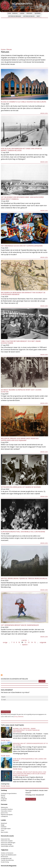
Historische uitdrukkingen (8, 843)
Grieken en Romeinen (7, 853)
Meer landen (5, 832)
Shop (38, 16)
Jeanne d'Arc (4, 813)
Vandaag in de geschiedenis (9, 793)
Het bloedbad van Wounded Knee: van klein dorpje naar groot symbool (22, 198)
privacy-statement (19, 717)
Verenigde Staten (6, 829)
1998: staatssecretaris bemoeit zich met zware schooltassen (21, 342)
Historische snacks (29, 16)
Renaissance (5, 857)
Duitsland (4, 827)
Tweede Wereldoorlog (7, 860)
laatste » (25, 645)
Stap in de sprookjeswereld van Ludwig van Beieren (30, 760)
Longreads (4, 799)
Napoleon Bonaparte (7, 815)
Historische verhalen (15, 16)
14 (32, 642)
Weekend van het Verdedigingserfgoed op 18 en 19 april (30, 744)
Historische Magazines (9, 866)
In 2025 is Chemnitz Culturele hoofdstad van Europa (24, 102)
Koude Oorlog (5, 862)
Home (9, 13)
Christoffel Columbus (7, 809)
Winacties (4, 800)
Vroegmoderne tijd (6, 858)
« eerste (24, 640)
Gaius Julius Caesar (6, 811)
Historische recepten (7, 841)
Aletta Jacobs (4, 807)
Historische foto (5, 839)
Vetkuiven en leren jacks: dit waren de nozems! (21, 487)
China (3, 830)
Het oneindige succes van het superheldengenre (22, 246)
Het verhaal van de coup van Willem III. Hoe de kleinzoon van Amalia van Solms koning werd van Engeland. (30, 774)
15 (35, 642)
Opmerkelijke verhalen (7, 846)
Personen (29, 13)
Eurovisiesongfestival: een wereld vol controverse (23, 532)
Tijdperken (37, 13)
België (3, 825)
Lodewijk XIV (4, 816)
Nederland (4, 823)
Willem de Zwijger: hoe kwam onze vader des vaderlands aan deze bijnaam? (20, 439)
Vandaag (15, 13)
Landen (22, 13)
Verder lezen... (6, 740)
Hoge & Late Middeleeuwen (9, 855)
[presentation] (15, 705)
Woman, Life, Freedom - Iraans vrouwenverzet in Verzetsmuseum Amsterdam (26, 730)
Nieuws (9, 49)
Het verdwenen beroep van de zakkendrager (20, 625)
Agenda (3, 797)
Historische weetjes (6, 844)
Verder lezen (44, 113)
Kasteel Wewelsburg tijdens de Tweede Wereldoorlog (24, 578)
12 (25, 642)
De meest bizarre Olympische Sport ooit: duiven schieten (21, 391)
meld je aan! (31, 799)
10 (19, 642)
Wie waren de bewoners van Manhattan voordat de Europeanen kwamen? (23, 293)
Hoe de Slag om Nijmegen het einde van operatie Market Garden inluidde (21, 149)
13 (29, 642)
